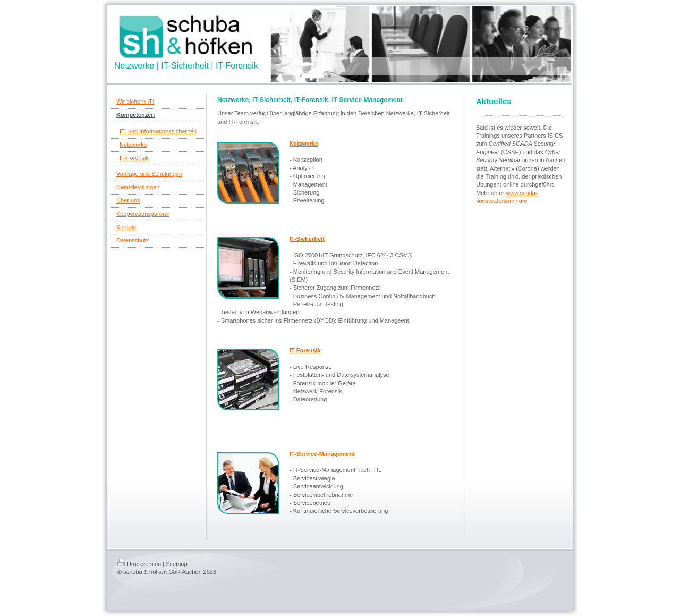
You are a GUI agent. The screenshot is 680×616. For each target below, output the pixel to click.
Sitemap (176, 564)
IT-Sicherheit (307, 239)
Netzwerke (304, 144)
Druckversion (139, 564)
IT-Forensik (305, 350)
